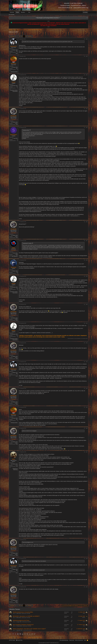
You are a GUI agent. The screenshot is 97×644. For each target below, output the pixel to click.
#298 (87, 540)
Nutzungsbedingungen (64, 640)
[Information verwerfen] (87, 18)
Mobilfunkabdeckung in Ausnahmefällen (23, 612)
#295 (87, 407)
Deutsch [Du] (19, 640)
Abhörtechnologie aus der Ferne (21, 620)
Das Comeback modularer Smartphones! (23, 625)
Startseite (12, 12)
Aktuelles (23, 12)
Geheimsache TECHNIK (26, 614)
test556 (84, 617)
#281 (87, 39)
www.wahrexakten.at (65, 8)
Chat (29, 12)
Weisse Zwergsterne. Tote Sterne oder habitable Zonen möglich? (29, 629)
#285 (87, 127)
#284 (87, 109)
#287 (87, 241)
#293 (87, 362)
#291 (87, 323)
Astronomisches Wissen (27, 630)
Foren (17, 12)
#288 (87, 260)
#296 (87, 428)
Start (85, 640)
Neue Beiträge (12, 14)
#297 (87, 452)
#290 (87, 304)
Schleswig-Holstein (14, 72)
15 (24, 36)
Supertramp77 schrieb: (27, 243)
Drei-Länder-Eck (15, 257)
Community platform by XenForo (48, 643)
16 (26, 36)
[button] (26, 12)
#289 (87, 276)
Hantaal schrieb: (26, 130)
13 (20, 36)
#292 (87, 343)
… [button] (18, 36)
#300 (87, 587)
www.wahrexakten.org (81, 8)
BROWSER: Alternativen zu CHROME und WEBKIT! (26, 616)
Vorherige (12, 36)
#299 (87, 559)
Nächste (30, 36)
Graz (17, 53)
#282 (87, 56)
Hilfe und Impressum (79, 640)
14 (22, 36)
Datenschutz (72, 640)
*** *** (48, 18)
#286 (87, 222)
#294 (87, 388)
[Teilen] (84, 39)
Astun (14, 614)
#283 (87, 75)
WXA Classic (12, 640)
